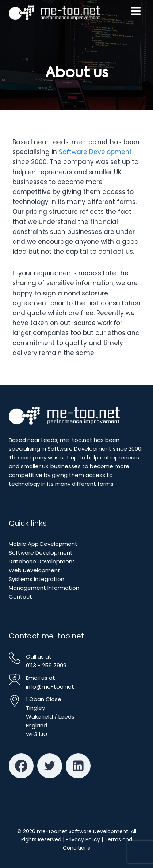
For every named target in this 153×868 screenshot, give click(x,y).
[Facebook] (21, 766)
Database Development (42, 561)
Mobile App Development (43, 544)
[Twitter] (50, 766)
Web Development (35, 570)
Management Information (44, 588)
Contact (20, 597)
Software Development (95, 152)
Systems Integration (37, 579)
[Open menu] (136, 11)
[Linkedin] (78, 766)
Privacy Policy (83, 839)
